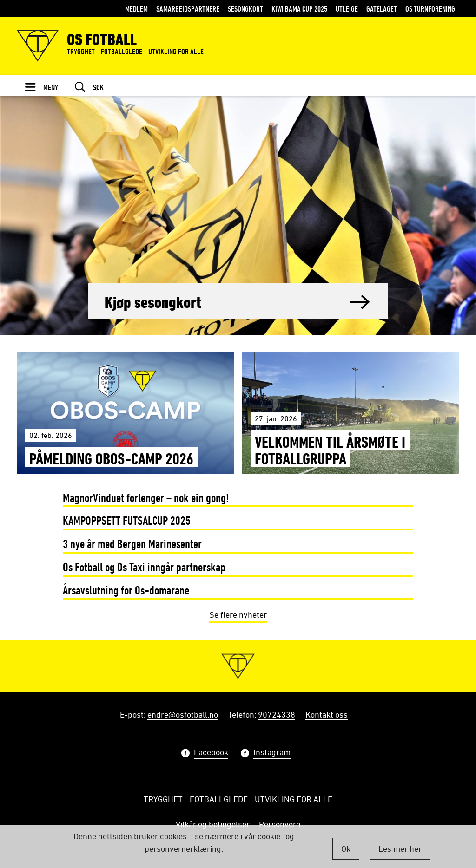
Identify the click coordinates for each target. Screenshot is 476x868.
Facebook (211, 753)
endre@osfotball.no (183, 714)
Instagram (272, 753)
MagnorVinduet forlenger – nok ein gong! (146, 498)
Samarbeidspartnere (188, 9)
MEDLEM (136, 9)
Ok (346, 848)
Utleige (347, 9)
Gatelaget (382, 9)
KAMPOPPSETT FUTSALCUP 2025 (127, 520)
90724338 (277, 714)
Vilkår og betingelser (213, 824)
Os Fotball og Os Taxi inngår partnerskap (144, 567)
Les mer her (400, 848)
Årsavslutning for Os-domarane (126, 590)
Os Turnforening (430, 9)
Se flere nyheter (238, 614)
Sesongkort (245, 9)
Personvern (280, 824)
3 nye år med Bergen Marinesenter (132, 544)
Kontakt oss (327, 714)
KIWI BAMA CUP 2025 (299, 9)
